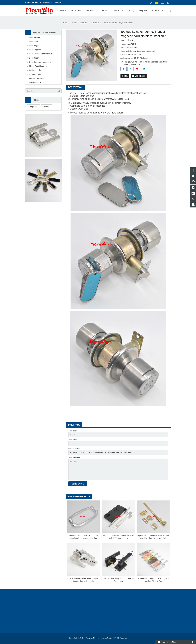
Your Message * (75, 457)
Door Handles (35, 37)
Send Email (139, 76)
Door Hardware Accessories (40, 62)
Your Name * (73, 431)
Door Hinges (34, 46)
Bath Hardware (35, 82)
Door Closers (34, 58)
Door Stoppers (35, 50)
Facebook (46, 107)
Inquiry (125, 76)
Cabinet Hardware (36, 70)
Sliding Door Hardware (38, 66)
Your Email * (73, 440)
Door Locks (84, 23)
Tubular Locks (96, 23)
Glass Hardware (36, 74)
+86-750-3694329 (34, 3)
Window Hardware (36, 78)
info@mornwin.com (53, 3)
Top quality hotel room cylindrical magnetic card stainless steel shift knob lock (147, 62)
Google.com (33, 107)
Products (74, 23)
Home (65, 23)
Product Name (74, 449)
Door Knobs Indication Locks (41, 54)
